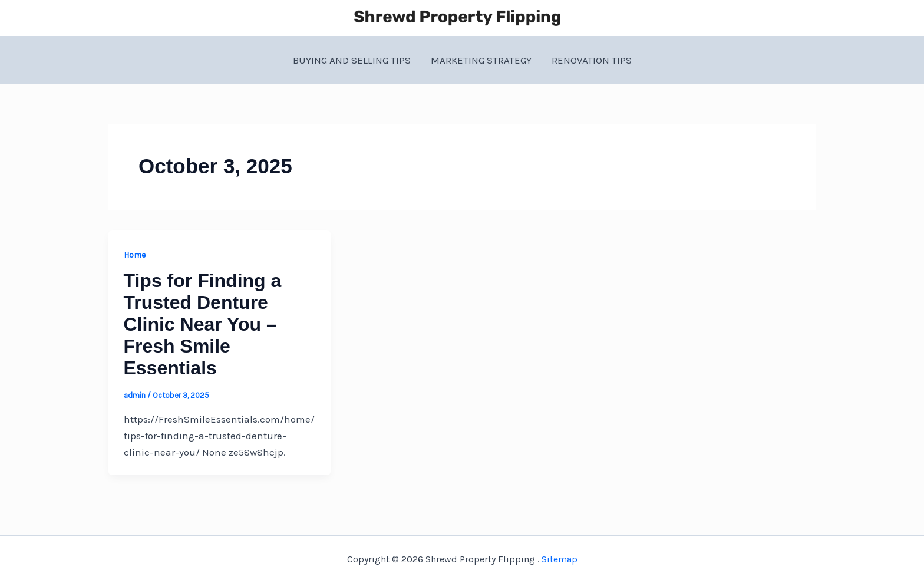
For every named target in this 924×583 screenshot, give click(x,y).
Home (135, 255)
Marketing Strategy (481, 60)
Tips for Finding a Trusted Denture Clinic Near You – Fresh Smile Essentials (203, 324)
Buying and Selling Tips (352, 60)
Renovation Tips (592, 60)
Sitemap (560, 559)
